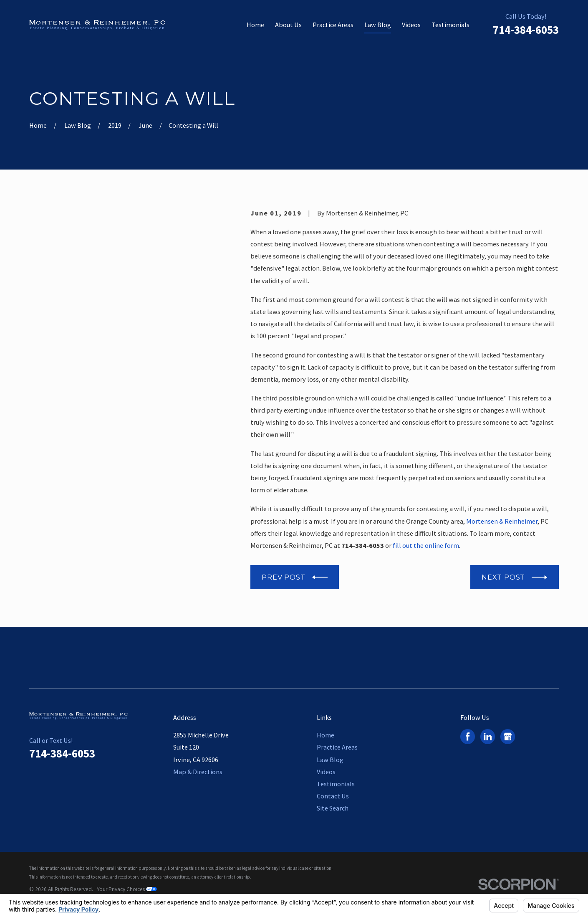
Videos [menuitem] (411, 25)
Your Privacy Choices (127, 889)
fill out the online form (426, 545)
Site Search (333, 808)
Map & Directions (198, 772)
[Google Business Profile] (508, 736)
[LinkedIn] (488, 736)
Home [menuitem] (255, 25)
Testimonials (336, 784)
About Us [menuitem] (288, 25)
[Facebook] (468, 736)
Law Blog (330, 760)
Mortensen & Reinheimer (502, 521)
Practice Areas (337, 747)
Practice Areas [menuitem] (333, 25)
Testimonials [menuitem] (450, 25)
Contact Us (333, 796)
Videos (326, 772)
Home (326, 735)
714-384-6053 (526, 30)
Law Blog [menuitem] (378, 25)
